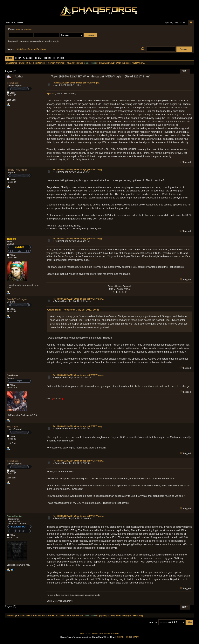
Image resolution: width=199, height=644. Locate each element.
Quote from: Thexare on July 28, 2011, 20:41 (73, 310)
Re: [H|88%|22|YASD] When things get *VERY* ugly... (78, 169)
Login (47, 58)
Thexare (12, 239)
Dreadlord (13, 83)
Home (9, 58)
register (27, 29)
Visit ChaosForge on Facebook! (32, 49)
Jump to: (153, 622)
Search (28, 58)
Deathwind (13, 375)
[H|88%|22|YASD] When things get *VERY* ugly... (76, 83)
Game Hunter (90, 63)
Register (58, 58)
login (18, 29)
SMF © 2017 (97, 634)
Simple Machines (112, 634)
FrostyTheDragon (17, 170)
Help (18, 58)
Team (38, 58)
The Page (12, 427)
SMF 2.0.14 (85, 634)
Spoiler (50, 93)
